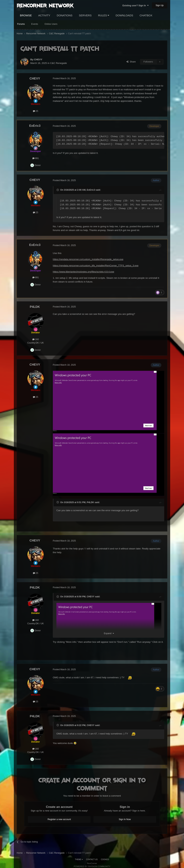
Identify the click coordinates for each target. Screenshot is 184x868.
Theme (79, 859)
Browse (26, 15)
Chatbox (146, 15)
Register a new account (59, 819)
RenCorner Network (45, 5)
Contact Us (92, 859)
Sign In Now (125, 819)
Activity (44, 15)
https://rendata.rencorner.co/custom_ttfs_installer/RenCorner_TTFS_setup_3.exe (96, 266)
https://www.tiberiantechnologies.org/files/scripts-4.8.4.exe (83, 272)
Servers (85, 15)
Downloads (124, 15)
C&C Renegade (58, 63)
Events (35, 24)
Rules (104, 15)
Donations (65, 15)
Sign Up (160, 5)
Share (131, 62)
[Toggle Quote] (58, 190)
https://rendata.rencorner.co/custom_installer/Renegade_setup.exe (88, 259)
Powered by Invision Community (92, 866)
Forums (21, 24)
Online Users (51, 24)
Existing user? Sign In (136, 6)
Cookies (105, 859)
